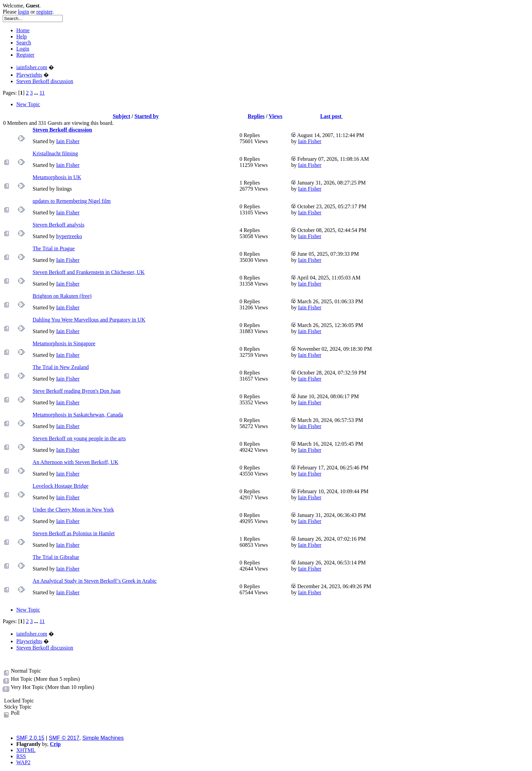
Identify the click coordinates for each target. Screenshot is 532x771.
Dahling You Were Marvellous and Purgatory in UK (89, 320)
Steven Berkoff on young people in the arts (79, 438)
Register (25, 55)
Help (22, 36)
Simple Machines (103, 738)
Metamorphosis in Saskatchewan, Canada (78, 415)
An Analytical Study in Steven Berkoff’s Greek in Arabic (95, 581)
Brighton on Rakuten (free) (62, 296)
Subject (121, 116)
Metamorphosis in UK (57, 177)
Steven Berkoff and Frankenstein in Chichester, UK (89, 272)
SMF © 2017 (64, 738)
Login (23, 49)
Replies (256, 116)
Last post (332, 116)
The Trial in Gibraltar (56, 557)
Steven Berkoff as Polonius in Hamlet (74, 533)
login (24, 12)
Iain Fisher (68, 141)
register (44, 12)
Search (24, 43)
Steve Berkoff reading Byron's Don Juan (77, 391)
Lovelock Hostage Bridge (60, 486)
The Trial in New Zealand (61, 367)
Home (23, 30)
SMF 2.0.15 (30, 738)
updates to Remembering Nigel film (72, 201)
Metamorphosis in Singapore (64, 343)
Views (275, 116)
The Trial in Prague (54, 248)
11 (42, 93)
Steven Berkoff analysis (59, 225)
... (37, 93)
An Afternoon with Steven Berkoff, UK (75, 462)
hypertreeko (69, 236)
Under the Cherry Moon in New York (73, 510)
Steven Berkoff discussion (62, 130)
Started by (147, 116)
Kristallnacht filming (55, 153)
